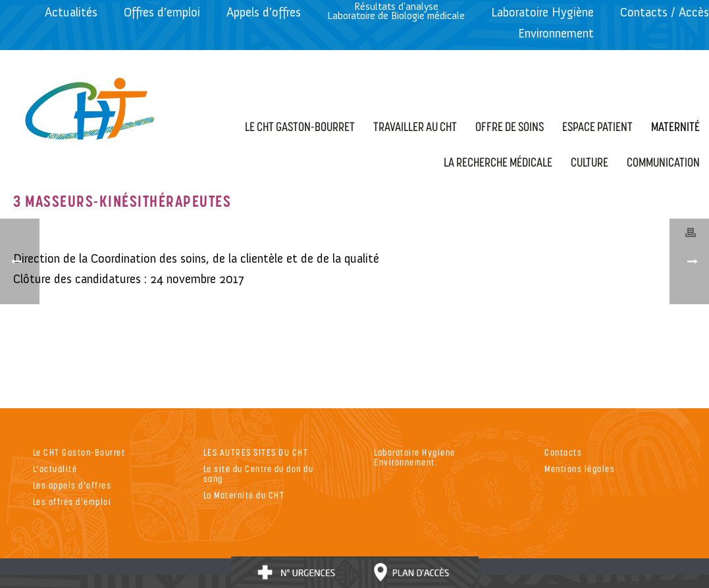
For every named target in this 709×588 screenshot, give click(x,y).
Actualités (71, 12)
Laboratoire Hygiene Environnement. (415, 457)
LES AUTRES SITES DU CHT (256, 452)
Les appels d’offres (72, 485)
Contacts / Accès (665, 12)
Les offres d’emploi (72, 501)
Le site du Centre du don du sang (259, 473)
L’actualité (55, 468)
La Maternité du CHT (244, 495)
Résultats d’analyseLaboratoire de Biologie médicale (396, 11)
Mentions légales (580, 468)
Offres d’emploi (162, 12)
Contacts (563, 452)
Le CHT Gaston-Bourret (79, 452)
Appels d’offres (264, 12)
